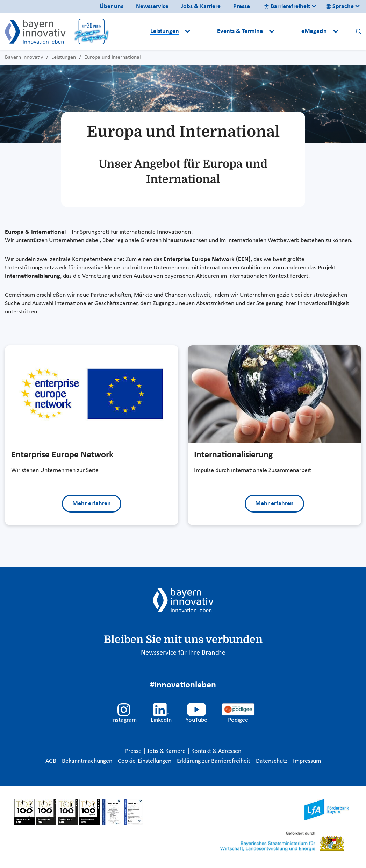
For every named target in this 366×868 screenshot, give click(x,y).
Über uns (112, 6)
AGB (52, 761)
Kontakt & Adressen (216, 751)
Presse (242, 6)
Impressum (307, 761)
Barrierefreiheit (287, 6)
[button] (204, 31)
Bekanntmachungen (88, 761)
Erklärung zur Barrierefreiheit (214, 761)
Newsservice (152, 6)
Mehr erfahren (92, 504)
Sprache (340, 6)
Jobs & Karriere (201, 6)
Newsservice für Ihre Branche (183, 653)
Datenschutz (272, 761)
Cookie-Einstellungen (145, 761)
